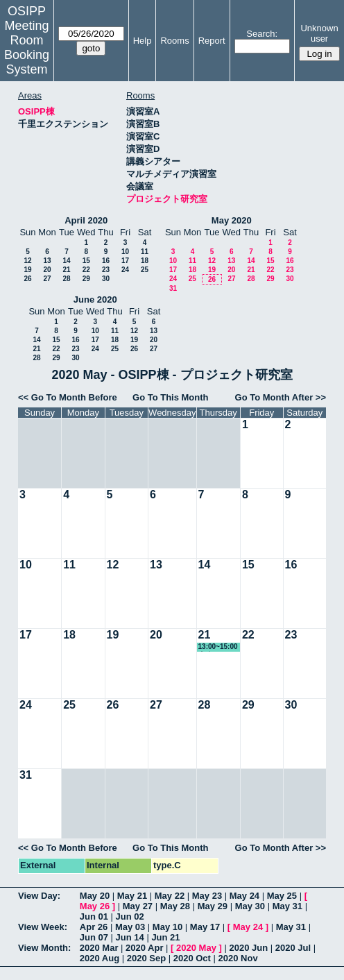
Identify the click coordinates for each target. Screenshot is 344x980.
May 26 (95, 906)
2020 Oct (192, 958)
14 (66, 261)
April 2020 (86, 220)
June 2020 (95, 299)
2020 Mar (99, 948)
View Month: (44, 948)
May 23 (207, 896)
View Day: (39, 896)
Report (212, 41)
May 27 (138, 906)
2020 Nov (238, 958)
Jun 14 (130, 937)
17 (125, 261)
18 (145, 261)
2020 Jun (248, 948)
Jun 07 (94, 937)
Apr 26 (94, 927)
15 (86, 261)
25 (145, 270)
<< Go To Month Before (68, 397)
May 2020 (232, 220)
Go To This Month (171, 397)
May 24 (244, 896)
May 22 (170, 896)
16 (106, 261)
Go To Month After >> (281, 397)
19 (27, 270)
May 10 (167, 927)
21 (66, 270)
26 (27, 279)
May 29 (213, 906)
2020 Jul (293, 948)
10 (125, 252)
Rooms (174, 41)
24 (125, 270)
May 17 (205, 927)
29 (86, 279)
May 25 (282, 896)
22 (86, 270)
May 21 (132, 896)
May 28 (175, 906)
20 (47, 270)
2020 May (196, 948)
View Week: (43, 927)
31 (173, 288)
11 (145, 252)
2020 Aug (100, 958)
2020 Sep (146, 958)
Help (143, 41)
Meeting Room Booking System (27, 48)
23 (106, 270)
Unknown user (319, 33)
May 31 (287, 906)
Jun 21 (165, 937)
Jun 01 (94, 916)
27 (47, 279)
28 (66, 279)
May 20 (95, 896)
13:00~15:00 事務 (218, 647)
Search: (262, 34)
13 (47, 261)
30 (106, 279)
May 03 (130, 927)
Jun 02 (130, 916)
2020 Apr (144, 948)
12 (27, 261)
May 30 (250, 906)
